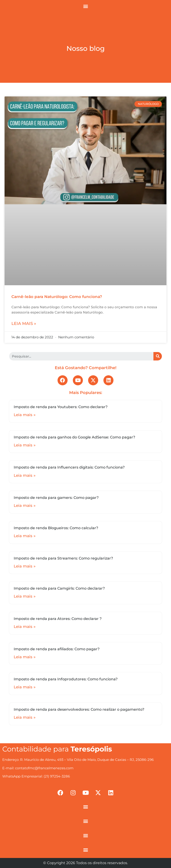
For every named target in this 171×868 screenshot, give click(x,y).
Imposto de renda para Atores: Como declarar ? (58, 619)
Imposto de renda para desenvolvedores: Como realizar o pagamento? (79, 709)
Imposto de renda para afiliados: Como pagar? (57, 649)
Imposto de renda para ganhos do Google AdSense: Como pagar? (74, 437)
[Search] (158, 356)
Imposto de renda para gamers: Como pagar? (56, 498)
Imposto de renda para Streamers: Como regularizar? (63, 558)
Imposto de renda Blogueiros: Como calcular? (56, 528)
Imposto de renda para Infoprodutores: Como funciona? (66, 679)
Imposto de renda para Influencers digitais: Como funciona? (69, 467)
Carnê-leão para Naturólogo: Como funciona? (57, 297)
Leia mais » (24, 324)
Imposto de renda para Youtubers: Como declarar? (61, 407)
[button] (85, 6)
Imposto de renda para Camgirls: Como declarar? (59, 588)
